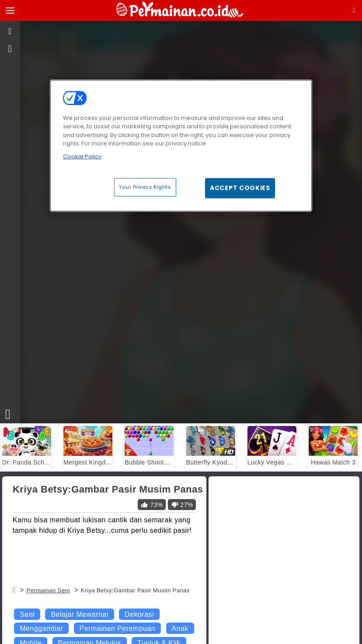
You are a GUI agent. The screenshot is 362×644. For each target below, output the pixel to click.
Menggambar (41, 628)
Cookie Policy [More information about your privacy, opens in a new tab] (82, 156)
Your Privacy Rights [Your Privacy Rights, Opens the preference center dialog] (145, 187)
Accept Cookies (240, 188)
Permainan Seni (48, 590)
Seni (27, 614)
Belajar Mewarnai (79, 614)
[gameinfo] (10, 49)
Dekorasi (139, 614)
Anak (180, 628)
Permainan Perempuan (118, 628)
